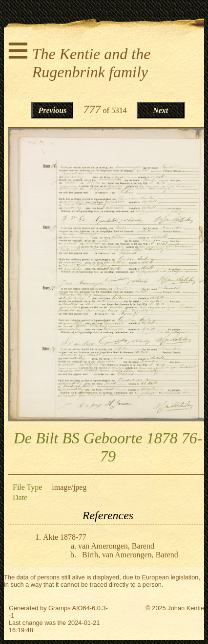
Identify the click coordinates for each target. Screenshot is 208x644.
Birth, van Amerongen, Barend (130, 555)
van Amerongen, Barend (116, 546)
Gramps (60, 608)
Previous (53, 110)
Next (160, 110)
